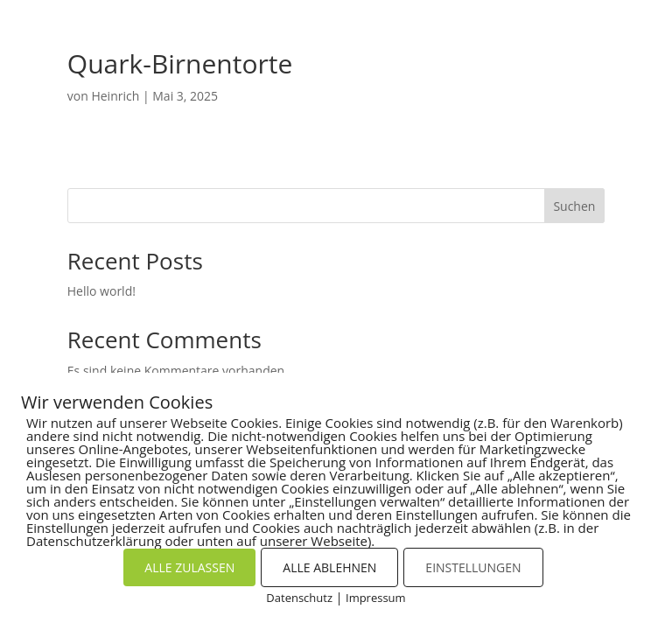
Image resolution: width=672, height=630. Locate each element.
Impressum (376, 598)
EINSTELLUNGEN (473, 567)
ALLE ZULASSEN (189, 567)
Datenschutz (299, 598)
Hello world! (101, 291)
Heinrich (115, 96)
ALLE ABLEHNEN (329, 567)
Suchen (574, 206)
